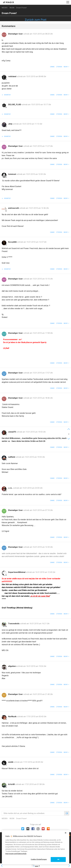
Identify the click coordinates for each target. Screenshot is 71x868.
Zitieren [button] (59, 67)
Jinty (10, 124)
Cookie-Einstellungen (39, 859)
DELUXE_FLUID (15, 105)
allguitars (12, 666)
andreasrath (14, 208)
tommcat (12, 174)
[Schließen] (66, 833)
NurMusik (13, 717)
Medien (5, 8)
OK (58, 859)
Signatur (7, 95)
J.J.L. (11, 488)
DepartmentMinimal (17, 572)
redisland (12, 76)
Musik (12, 8)
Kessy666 (13, 242)
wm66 (11, 762)
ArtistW (12, 784)
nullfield (12, 457)
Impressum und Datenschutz (16, 854)
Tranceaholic (14, 624)
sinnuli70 (12, 432)
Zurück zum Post (36, 20)
